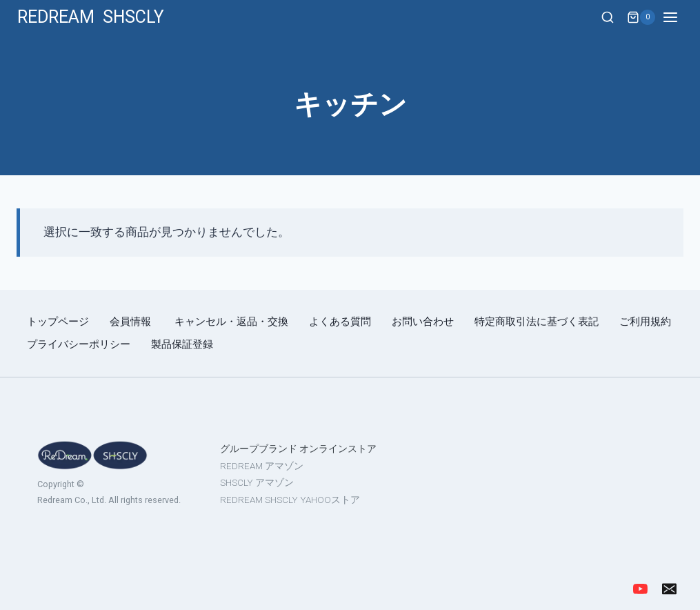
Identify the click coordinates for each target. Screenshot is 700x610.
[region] (350, 480)
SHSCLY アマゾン (257, 482)
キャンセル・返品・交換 (231, 322)
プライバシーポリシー (79, 344)
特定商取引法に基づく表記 (537, 322)
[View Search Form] (608, 18)
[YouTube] (640, 589)
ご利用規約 (645, 322)
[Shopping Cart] (641, 17)
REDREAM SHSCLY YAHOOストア (290, 500)
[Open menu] (678, 17)
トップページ (58, 322)
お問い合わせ (423, 322)
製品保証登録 (182, 344)
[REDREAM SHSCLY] (91, 17)
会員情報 (132, 322)
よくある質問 (340, 322)
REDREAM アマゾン (262, 466)
